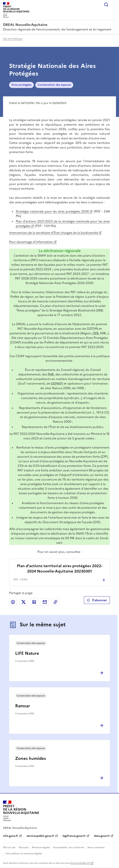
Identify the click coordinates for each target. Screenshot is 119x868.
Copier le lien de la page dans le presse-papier (55, 602)
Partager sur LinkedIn (34, 602)
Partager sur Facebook (13, 602)
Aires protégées (21, 85)
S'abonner (97, 600)
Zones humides (31, 758)
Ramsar (23, 706)
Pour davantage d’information (31, 242)
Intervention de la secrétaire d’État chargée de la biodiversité (54, 233)
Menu (114, 5)
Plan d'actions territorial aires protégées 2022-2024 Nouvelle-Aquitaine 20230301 (60, 569)
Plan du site (9, 847)
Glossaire (24, 847)
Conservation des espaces (54, 85)
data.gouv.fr (102, 836)
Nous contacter (96, 847)
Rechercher (106, 5)
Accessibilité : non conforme (69, 847)
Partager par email (45, 602)
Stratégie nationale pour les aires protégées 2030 (52, 211)
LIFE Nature (27, 653)
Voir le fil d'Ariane (13, 39)
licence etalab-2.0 (80, 863)
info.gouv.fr (11, 836)
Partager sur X (24, 602)
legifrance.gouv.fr (74, 836)
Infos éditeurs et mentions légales (24, 854)
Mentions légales (41, 847)
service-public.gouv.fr (40, 836)
